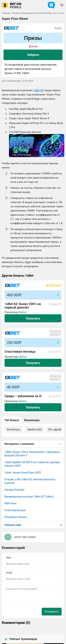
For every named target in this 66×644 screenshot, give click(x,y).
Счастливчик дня (15, 510)
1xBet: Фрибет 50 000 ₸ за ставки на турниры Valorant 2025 (32, 464)
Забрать (33, 55)
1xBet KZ (38, 90)
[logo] (12, 5)
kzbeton (22, 312)
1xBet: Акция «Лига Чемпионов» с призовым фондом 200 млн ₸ (32, 454)
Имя (9, 558)
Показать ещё (13, 525)
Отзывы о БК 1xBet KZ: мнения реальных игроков (30, 481)
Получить (33, 318)
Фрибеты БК (34, 430)
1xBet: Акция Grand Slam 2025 (23, 473)
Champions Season (16, 517)
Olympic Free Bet (14, 490)
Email (9, 573)
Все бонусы (14, 430)
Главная (6, 13)
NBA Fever (11, 503)
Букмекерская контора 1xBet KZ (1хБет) (29, 497)
